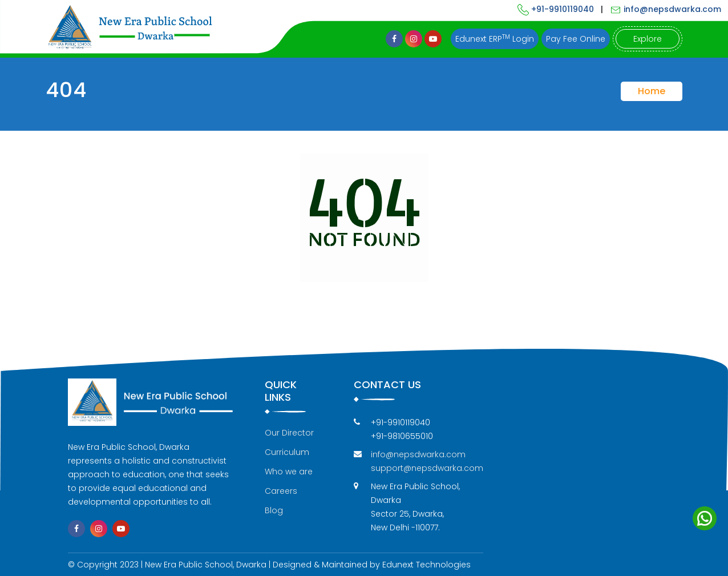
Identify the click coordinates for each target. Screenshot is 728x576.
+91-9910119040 (556, 9)
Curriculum (287, 452)
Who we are (289, 472)
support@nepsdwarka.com (427, 468)
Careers (281, 491)
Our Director (289, 433)
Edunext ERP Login (495, 39)
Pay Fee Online (576, 39)
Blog (274, 510)
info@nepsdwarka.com (666, 9)
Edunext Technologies (426, 565)
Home (652, 91)
